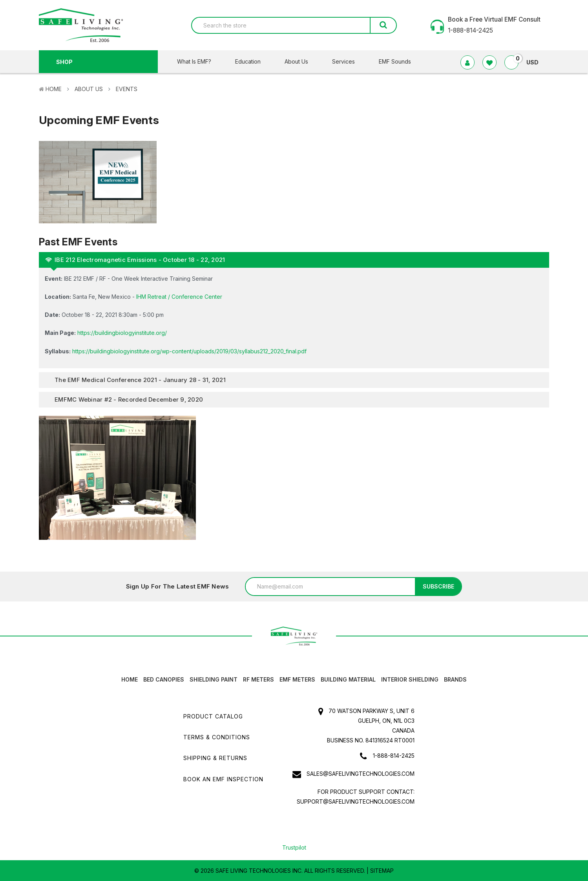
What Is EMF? (199, 61)
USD (536, 62)
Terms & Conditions (217, 737)
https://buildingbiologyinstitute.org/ (122, 333)
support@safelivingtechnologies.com (356, 801)
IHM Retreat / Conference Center (179, 297)
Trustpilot (294, 847)
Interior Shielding (410, 679)
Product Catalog (213, 716)
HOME (130, 679)
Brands (455, 679)
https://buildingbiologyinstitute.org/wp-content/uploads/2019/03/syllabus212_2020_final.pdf (189, 351)
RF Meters (258, 679)
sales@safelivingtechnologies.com (361, 774)
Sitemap (382, 871)
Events (127, 89)
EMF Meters (297, 679)
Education (253, 61)
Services (348, 61)
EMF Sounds (395, 61)
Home (54, 89)
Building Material (348, 679)
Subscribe (438, 586)
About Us (301, 61)
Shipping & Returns (215, 758)
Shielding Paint (214, 679)
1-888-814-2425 (394, 756)
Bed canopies (164, 679)
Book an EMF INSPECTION (223, 779)
